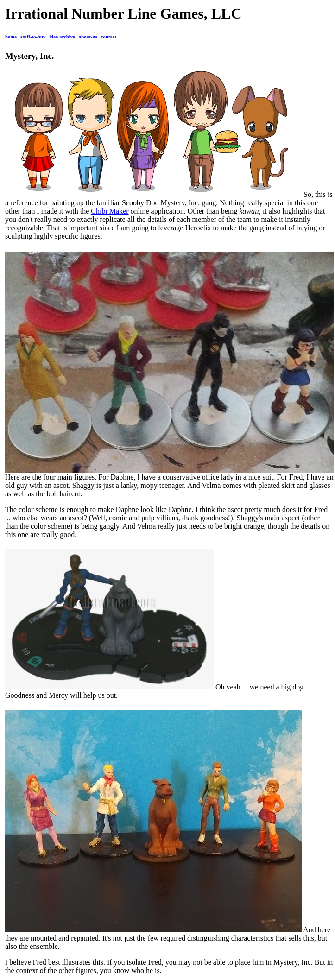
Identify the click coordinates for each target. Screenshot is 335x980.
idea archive (62, 37)
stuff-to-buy (33, 37)
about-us (88, 37)
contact (109, 37)
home (11, 37)
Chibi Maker (110, 211)
